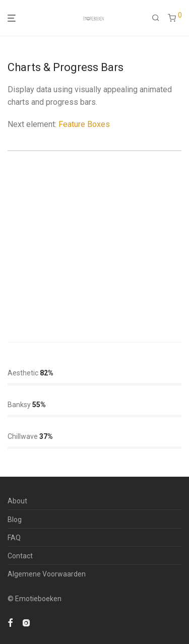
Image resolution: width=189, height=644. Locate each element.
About (17, 501)
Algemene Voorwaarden (47, 574)
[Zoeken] (156, 18)
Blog (15, 520)
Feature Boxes (84, 124)
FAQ (14, 538)
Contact (20, 556)
